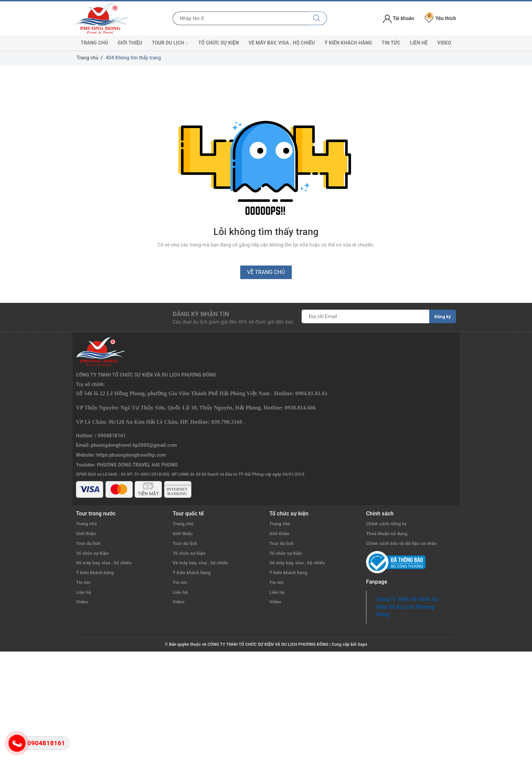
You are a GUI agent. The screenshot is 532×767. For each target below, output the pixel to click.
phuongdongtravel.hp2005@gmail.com (134, 417)
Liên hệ (419, 43)
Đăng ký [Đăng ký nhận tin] (442, 316)
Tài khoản (398, 18)
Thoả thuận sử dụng (388, 515)
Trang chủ (94, 43)
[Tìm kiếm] (317, 18)
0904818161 (112, 407)
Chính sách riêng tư (388, 506)
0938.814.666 (300, 379)
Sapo (362, 626)
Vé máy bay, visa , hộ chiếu (282, 43)
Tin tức (391, 43)
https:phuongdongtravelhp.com (131, 426)
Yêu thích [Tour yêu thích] (440, 18)
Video (444, 43)
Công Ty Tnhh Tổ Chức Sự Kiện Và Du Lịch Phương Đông (407, 589)
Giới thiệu (130, 43)
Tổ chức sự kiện (219, 43)
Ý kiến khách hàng (348, 43)
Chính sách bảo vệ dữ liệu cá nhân (404, 525)
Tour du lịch (170, 43)
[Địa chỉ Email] (365, 316)
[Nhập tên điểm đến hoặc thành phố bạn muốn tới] (240, 18)
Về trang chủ (266, 272)
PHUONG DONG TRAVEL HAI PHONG (138, 436)
